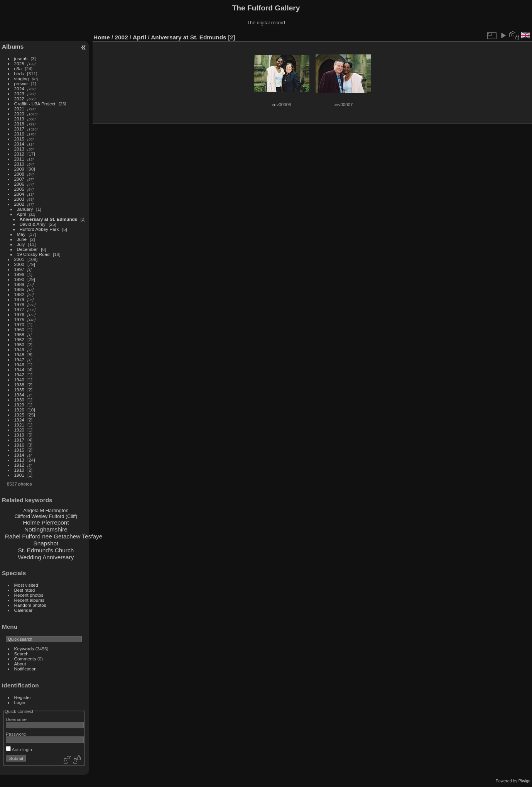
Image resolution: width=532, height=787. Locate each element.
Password (16, 734)
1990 (19, 279)
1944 (19, 370)
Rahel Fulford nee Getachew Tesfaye (54, 536)
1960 (19, 329)
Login (20, 702)
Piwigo (524, 781)
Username (16, 719)
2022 (19, 99)
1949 (19, 349)
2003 (19, 199)
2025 (19, 63)
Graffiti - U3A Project (35, 104)
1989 (19, 284)
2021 (19, 109)
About (20, 664)
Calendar (24, 610)
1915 (19, 450)
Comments (25, 659)
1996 (19, 274)
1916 (19, 445)
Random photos (30, 605)
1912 (19, 465)
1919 (19, 435)
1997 (19, 269)
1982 (19, 294)
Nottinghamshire (46, 529)
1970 (19, 324)
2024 (19, 89)
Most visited (26, 585)
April (22, 214)
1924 (19, 420)
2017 (19, 129)
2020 (19, 114)
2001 (19, 259)
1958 (19, 334)
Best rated (25, 590)
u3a (18, 69)
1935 (19, 390)
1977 (19, 309)
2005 (19, 189)
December (27, 249)
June (22, 239)
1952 (19, 339)
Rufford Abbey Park (39, 229)
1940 (19, 380)
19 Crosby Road (33, 254)
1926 (19, 410)
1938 (19, 385)
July (21, 244)
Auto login (19, 749)
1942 (19, 375)
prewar (21, 84)
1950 (19, 344)
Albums (13, 47)
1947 (19, 360)
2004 (19, 194)
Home (102, 37)
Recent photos (29, 595)
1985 (19, 289)
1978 (19, 304)
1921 (19, 425)
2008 (19, 174)
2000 (19, 264)
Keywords (24, 649)
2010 (19, 164)
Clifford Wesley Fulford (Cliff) (46, 516)
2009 (19, 169)
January (25, 209)
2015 (19, 139)
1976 (19, 314)
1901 (19, 475)
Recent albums (29, 600)
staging (22, 79)
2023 (19, 94)
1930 (19, 400)
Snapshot (46, 543)
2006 (19, 184)
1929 (19, 405)
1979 (19, 299)
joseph (21, 58)
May (21, 234)
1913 (19, 460)
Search (21, 654)
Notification (25, 669)
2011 (19, 159)
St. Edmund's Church (46, 550)
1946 (19, 365)
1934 (19, 395)
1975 (19, 319)
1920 (19, 430)
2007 (19, 179)
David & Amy (33, 224)
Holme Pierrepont (46, 522)
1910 (19, 470)
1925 (19, 415)
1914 (19, 455)
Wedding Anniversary (46, 557)
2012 (19, 154)
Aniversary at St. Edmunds (49, 219)
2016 (19, 134)
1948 (19, 355)
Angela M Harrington (46, 510)
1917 (19, 440)
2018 (19, 124)
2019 (19, 119)
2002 (19, 204)
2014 (19, 144)
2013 (19, 149)
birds (19, 74)
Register (23, 697)
